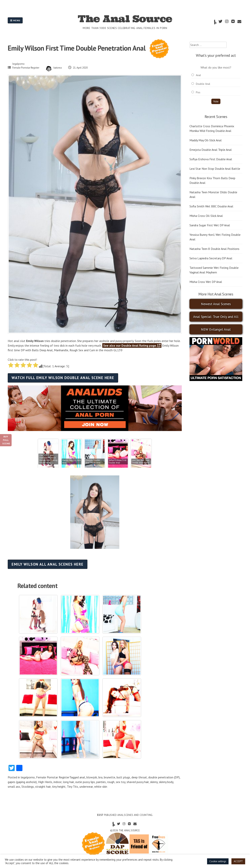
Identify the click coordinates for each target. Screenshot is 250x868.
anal (82, 777)
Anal (198, 75)
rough (111, 782)
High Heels (45, 782)
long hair (68, 782)
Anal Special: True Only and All (216, 317)
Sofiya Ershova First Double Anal (211, 159)
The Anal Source (125, 19)
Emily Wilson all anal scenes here (48, 564)
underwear (86, 787)
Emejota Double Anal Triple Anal (211, 150)
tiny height (59, 787)
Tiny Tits (73, 787)
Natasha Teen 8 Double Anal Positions (214, 249)
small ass (14, 787)
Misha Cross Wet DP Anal (206, 282)
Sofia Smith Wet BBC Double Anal (211, 206)
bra (100, 777)
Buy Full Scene (6, 440)
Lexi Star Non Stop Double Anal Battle (215, 169)
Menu (15, 20)
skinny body (166, 782)
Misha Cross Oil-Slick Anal (206, 216)
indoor (58, 782)
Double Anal (203, 84)
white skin (101, 787)
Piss (198, 92)
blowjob (92, 777)
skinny (154, 782)
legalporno (18, 64)
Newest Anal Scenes (216, 304)
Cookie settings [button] (218, 861)
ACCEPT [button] (238, 861)
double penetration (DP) (164, 777)
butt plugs (123, 777)
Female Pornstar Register (26, 68)
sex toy (121, 782)
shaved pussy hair (138, 782)
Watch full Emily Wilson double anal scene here (63, 378)
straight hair (43, 787)
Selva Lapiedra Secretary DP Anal (211, 258)
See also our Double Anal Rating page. (132, 345)
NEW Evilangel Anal (216, 329)
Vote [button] (216, 101)
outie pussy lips (85, 782)
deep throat (139, 777)
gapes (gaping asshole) (22, 782)
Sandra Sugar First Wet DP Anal (210, 225)
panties (101, 782)
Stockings (28, 787)
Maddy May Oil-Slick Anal (206, 140)
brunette (110, 777)
